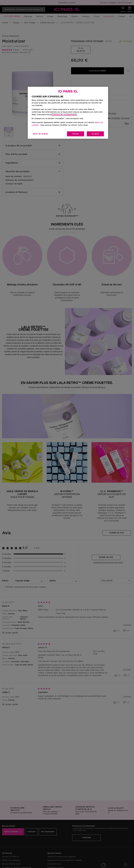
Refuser (76, 134)
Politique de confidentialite (64, 115)
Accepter (95, 134)
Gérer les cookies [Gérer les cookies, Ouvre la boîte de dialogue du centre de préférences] (41, 134)
